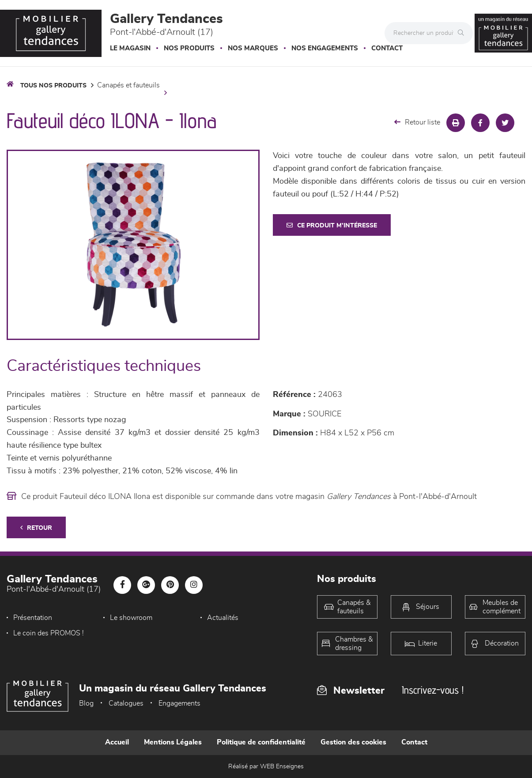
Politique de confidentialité (261, 742)
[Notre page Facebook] (122, 585)
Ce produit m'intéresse (332, 225)
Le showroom (131, 618)
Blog (86, 703)
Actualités (223, 618)
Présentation (33, 618)
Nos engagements (325, 48)
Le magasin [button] (130, 48)
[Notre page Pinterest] (170, 585)
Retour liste (417, 122)
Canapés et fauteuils (128, 85)
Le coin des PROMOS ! (49, 633)
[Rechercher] (463, 33)
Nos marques (253, 48)
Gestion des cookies (353, 742)
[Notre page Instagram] (194, 585)
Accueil (117, 742)
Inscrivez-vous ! (433, 690)
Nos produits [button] (189, 48)
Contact (387, 48)
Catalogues (126, 703)
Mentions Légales (173, 742)
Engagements (179, 703)
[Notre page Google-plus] (146, 585)
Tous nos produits (53, 86)
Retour (36, 528)
